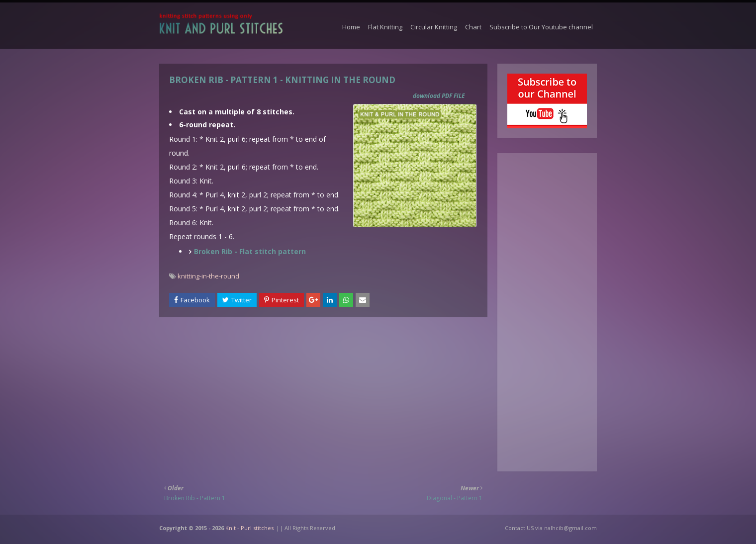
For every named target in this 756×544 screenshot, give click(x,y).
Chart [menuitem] (473, 27)
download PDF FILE (439, 96)
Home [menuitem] (351, 27)
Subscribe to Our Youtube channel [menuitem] (541, 27)
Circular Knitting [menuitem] (434, 27)
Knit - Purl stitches (249, 528)
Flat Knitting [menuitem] (385, 27)
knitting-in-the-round (208, 276)
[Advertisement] (323, 394)
